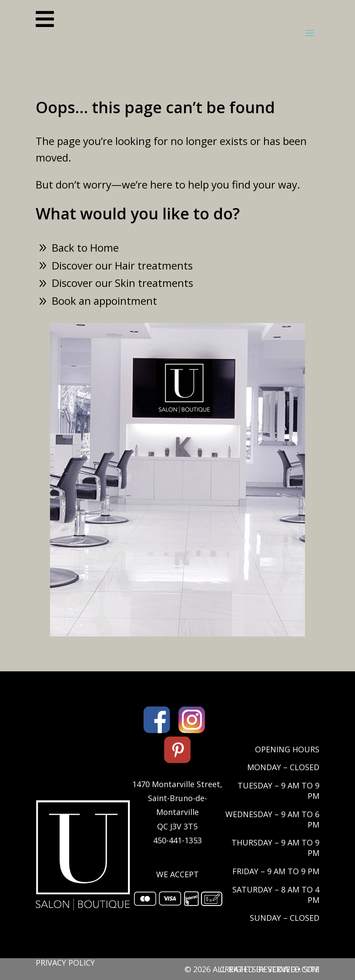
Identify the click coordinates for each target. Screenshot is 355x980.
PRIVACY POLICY (65, 963)
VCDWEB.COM (293, 969)
